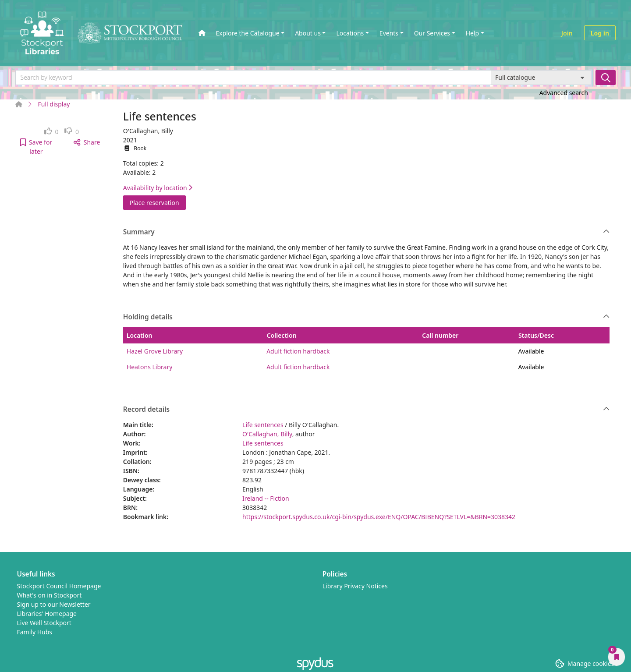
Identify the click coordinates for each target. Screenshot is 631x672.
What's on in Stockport (50, 595)
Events (389, 33)
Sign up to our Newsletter (54, 604)
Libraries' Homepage (47, 614)
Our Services (432, 33)
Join (567, 33)
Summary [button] (367, 232)
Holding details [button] (367, 317)
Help (473, 33)
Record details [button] (367, 410)
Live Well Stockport (44, 623)
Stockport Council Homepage (59, 586)
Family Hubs (35, 632)
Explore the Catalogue (248, 33)
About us (308, 33)
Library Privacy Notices (355, 586)
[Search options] (541, 78)
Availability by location (158, 188)
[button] (36, 147)
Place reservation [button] (158, 202)
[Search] (606, 78)
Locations (350, 33)
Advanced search (564, 93)
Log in (600, 33)
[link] (51, 132)
